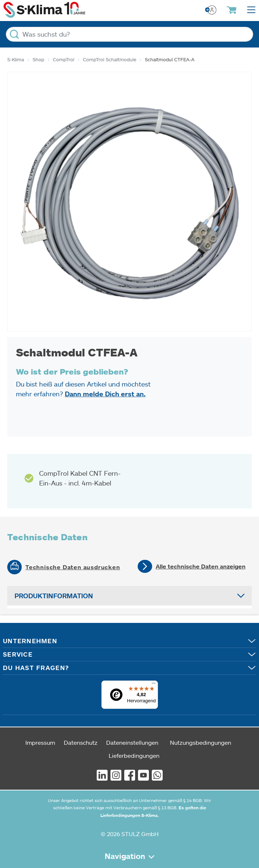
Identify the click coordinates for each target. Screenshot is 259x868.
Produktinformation (54, 596)
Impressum (40, 742)
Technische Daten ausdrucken (73, 567)
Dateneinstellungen (132, 742)
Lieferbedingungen (134, 755)
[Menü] (154, 685)
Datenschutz (81, 742)
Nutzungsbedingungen (200, 742)
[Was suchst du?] (129, 34)
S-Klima (16, 59)
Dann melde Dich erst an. (105, 394)
